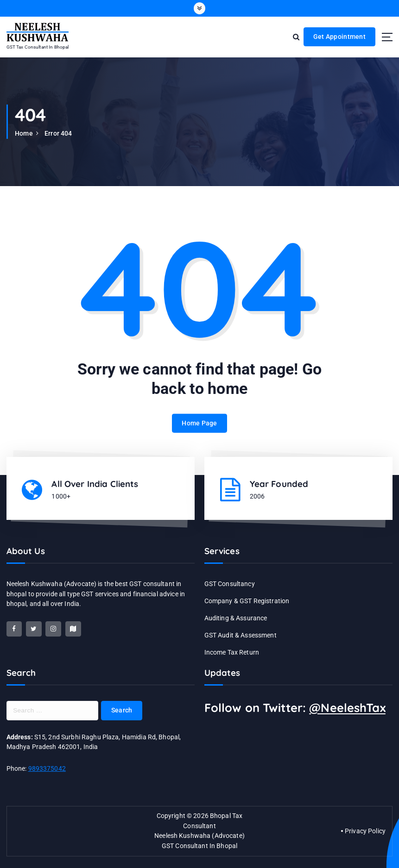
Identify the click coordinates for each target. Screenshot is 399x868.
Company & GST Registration (247, 601)
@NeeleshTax (347, 708)
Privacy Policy (365, 831)
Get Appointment (339, 37)
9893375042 (47, 768)
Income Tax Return (232, 652)
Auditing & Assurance (236, 618)
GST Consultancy (230, 584)
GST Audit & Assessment (241, 635)
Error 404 (58, 133)
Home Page (199, 431)
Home (24, 133)
